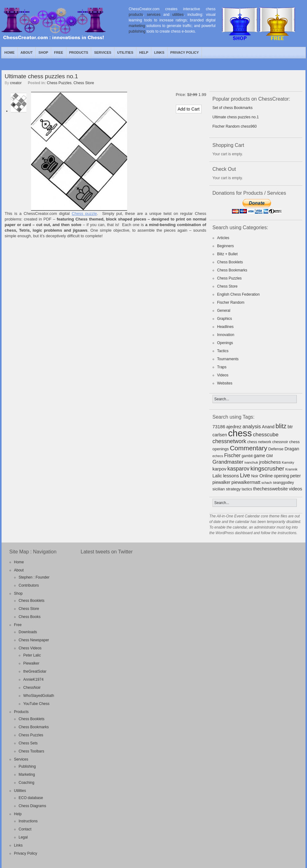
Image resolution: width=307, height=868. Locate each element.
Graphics (225, 319)
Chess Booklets (230, 262)
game (259, 456)
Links (159, 52)
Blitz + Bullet (227, 254)
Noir (255, 476)
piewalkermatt (246, 482)
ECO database (31, 798)
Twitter (294, 52)
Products (79, 52)
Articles (223, 238)
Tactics (223, 351)
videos (296, 489)
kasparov (238, 469)
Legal (23, 837)
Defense (276, 449)
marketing (137, 26)
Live (245, 475)
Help (144, 52)
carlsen (220, 435)
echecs (218, 456)
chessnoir (280, 442)
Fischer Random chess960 (235, 126)
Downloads (28, 632)
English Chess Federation (238, 294)
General (224, 311)
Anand (268, 427)
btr (290, 427)
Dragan (292, 449)
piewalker (221, 482)
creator (16, 83)
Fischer (232, 455)
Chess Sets (28, 743)
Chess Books (30, 617)
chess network (259, 442)
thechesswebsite (270, 489)
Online (266, 476)
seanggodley (283, 483)
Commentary (249, 448)
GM (269, 456)
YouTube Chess (36, 704)
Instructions (28, 821)
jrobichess (270, 462)
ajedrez (234, 427)
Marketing (27, 775)
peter (296, 476)
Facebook (301, 52)
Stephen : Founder (34, 577)
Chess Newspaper (34, 640)
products (136, 15)
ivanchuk (251, 462)
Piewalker (31, 663)
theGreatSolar (35, 671)
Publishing (27, 766)
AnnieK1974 (33, 679)
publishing (137, 31)
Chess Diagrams (32, 806)
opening (281, 476)
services (153, 15)
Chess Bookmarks (232, 270)
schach (267, 483)
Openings (225, 343)
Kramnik (291, 469)
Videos (223, 375)
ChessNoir (32, 688)
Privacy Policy (185, 52)
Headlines (225, 327)
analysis (252, 426)
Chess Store (84, 83)
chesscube (266, 434)
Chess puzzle (84, 214)
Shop (43, 52)
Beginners (225, 246)
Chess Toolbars (31, 751)
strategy (233, 489)
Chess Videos (30, 648)
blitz (281, 426)
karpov (219, 469)
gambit (247, 456)
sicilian (219, 489)
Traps (222, 367)
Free (58, 52)
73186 (219, 427)
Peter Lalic (32, 655)
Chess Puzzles (59, 83)
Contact (25, 829)
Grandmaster (228, 462)
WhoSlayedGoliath (39, 696)
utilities (178, 15)
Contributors (29, 585)
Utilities (125, 52)
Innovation (226, 335)
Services (102, 52)
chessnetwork (229, 441)
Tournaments (228, 359)
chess (240, 433)
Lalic (217, 476)
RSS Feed (287, 52)
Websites (225, 383)
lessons (231, 476)
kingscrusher (267, 468)
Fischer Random (231, 302)
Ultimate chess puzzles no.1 (41, 76)
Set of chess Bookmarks (232, 108)
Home (9, 52)
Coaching (27, 783)
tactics (247, 489)
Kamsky (288, 462)
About (27, 52)
